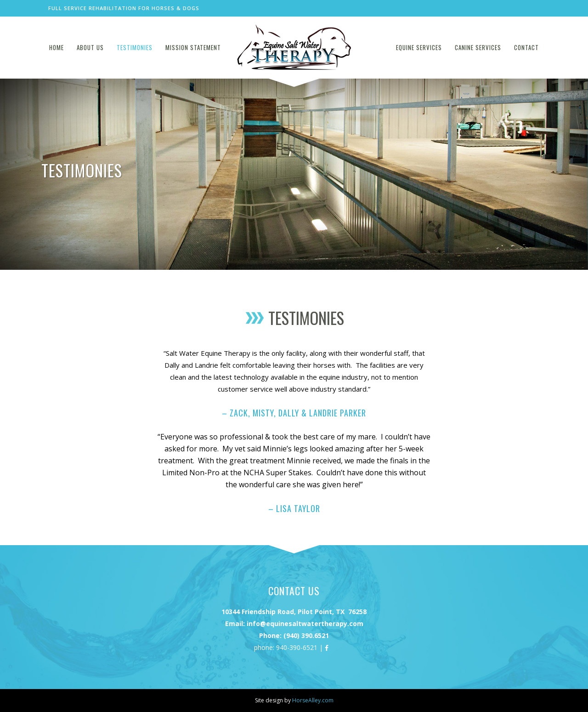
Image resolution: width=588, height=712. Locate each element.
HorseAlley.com (313, 700)
